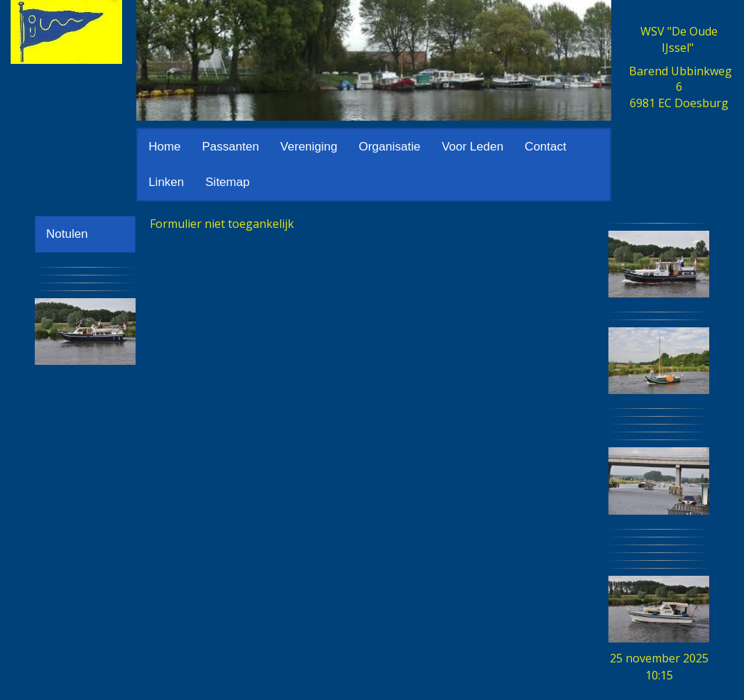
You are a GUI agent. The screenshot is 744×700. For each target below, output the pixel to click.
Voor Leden (472, 147)
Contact (546, 147)
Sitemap (227, 182)
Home (164, 147)
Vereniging (309, 147)
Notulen (67, 234)
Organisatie (389, 147)
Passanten (231, 147)
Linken (166, 182)
